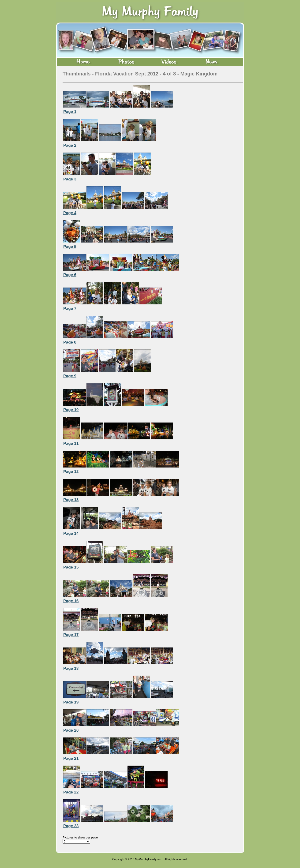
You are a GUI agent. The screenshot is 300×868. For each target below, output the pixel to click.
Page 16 (71, 601)
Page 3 (70, 179)
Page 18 (71, 668)
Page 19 (71, 702)
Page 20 (71, 730)
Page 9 (70, 376)
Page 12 (71, 471)
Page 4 (70, 213)
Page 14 (71, 533)
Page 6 (70, 275)
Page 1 (70, 112)
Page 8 (70, 342)
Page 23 (71, 826)
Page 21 (71, 758)
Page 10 (71, 410)
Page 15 (71, 567)
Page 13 (71, 500)
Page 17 (71, 635)
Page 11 (71, 443)
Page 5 (70, 247)
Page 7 (70, 308)
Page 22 (71, 792)
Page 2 (70, 145)
